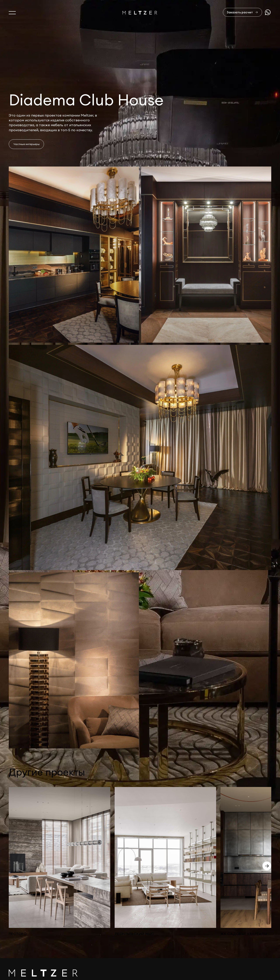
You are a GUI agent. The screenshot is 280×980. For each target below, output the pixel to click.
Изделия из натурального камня (37, 969)
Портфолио (19, 951)
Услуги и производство (29, 942)
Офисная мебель (23, 960)
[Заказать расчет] (242, 12)
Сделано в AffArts (255, 961)
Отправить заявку (247, 912)
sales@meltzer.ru (257, 932)
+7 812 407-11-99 (257, 941)
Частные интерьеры (26, 144)
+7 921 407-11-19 (256, 946)
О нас (14, 932)
